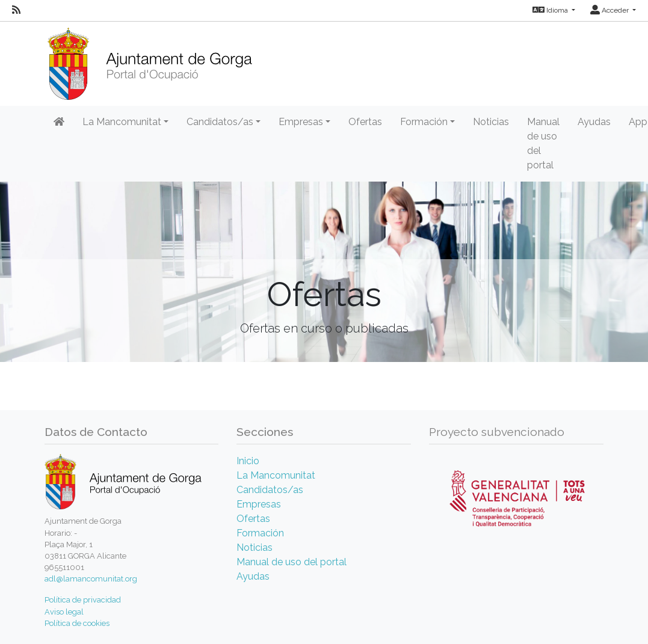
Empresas (259, 504)
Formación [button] (424, 122)
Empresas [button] (301, 122)
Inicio (248, 461)
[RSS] (16, 10)
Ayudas (594, 122)
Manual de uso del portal (543, 143)
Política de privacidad (83, 600)
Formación (260, 533)
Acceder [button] (610, 10)
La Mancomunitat (276, 475)
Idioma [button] (551, 10)
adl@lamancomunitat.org (91, 579)
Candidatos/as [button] (220, 122)
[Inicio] (150, 60)
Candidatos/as (270, 490)
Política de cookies (77, 623)
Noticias (491, 122)
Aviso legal (64, 612)
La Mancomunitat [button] (122, 122)
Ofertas (365, 122)
